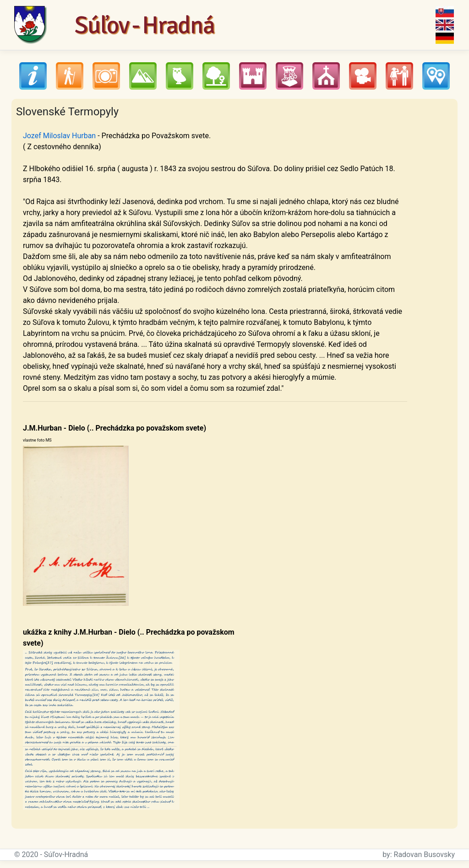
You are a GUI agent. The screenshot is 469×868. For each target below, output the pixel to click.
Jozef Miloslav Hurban (59, 136)
